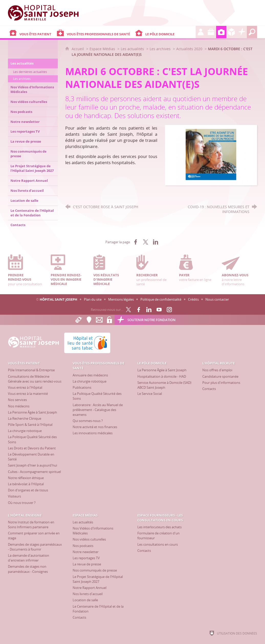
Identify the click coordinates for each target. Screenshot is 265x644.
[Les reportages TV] (86, 558)
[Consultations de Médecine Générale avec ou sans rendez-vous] (35, 379)
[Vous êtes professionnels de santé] (95, 32)
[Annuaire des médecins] (90, 375)
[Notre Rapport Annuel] (90, 588)
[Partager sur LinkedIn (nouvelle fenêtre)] (156, 242)
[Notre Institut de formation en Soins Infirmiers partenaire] (31, 525)
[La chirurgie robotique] (25, 431)
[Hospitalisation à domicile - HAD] (162, 376)
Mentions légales (121, 299)
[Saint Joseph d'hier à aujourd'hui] (32, 465)
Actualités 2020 (189, 49)
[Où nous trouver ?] (22, 503)
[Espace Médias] (221, 32)
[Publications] (82, 387)
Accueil (78, 49)
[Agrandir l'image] (211, 155)
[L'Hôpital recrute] (201, 32)
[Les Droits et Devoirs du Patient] (32, 448)
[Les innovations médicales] (93, 433)
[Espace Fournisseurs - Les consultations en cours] (231, 32)
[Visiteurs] (14, 496)
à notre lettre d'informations (239, 270)
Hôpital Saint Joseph (58, 299)
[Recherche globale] (252, 32)
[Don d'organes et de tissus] (28, 490)
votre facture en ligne (197, 268)
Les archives (160, 49)
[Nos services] (17, 400)
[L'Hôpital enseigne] (211, 32)
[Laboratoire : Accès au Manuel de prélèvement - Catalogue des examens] (98, 410)
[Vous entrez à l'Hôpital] (25, 387)
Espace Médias (102, 49)
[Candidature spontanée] (220, 376)
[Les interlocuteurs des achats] (159, 527)
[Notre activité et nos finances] (95, 427)
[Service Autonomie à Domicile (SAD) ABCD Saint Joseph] (164, 385)
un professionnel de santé (154, 270)
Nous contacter (217, 299)
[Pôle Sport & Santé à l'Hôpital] (30, 425)
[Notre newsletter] (86, 552)
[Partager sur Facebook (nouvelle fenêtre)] (136, 242)
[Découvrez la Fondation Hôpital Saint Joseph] (242, 32)
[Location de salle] (85, 600)
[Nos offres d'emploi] (217, 370)
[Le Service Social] (150, 394)
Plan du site (93, 299)
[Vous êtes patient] (32, 32)
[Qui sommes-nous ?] (88, 421)
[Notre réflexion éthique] (26, 478)
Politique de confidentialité (161, 299)
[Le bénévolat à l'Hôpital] (26, 484)
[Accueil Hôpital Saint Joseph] (46, 13)
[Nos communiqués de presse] (95, 570)
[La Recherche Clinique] (25, 418)
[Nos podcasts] (83, 546)
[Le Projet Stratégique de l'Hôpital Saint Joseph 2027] (98, 579)
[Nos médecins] (19, 406)
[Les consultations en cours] (158, 544)
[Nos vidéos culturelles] (89, 539)
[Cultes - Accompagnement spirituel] (34, 472)
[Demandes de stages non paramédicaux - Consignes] (28, 569)
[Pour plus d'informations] (221, 383)
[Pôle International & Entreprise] (31, 370)
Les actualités (132, 49)
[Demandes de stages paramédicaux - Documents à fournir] (35, 547)
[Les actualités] (83, 522)
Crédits (193, 299)
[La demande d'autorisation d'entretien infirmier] (29, 558)
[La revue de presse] (87, 564)
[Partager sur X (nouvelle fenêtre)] (146, 242)
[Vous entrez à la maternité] (28, 394)
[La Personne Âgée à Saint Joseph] (32, 412)
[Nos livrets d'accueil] (88, 594)
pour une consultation (26, 270)
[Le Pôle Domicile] (165, 32)
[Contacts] (209, 389)
